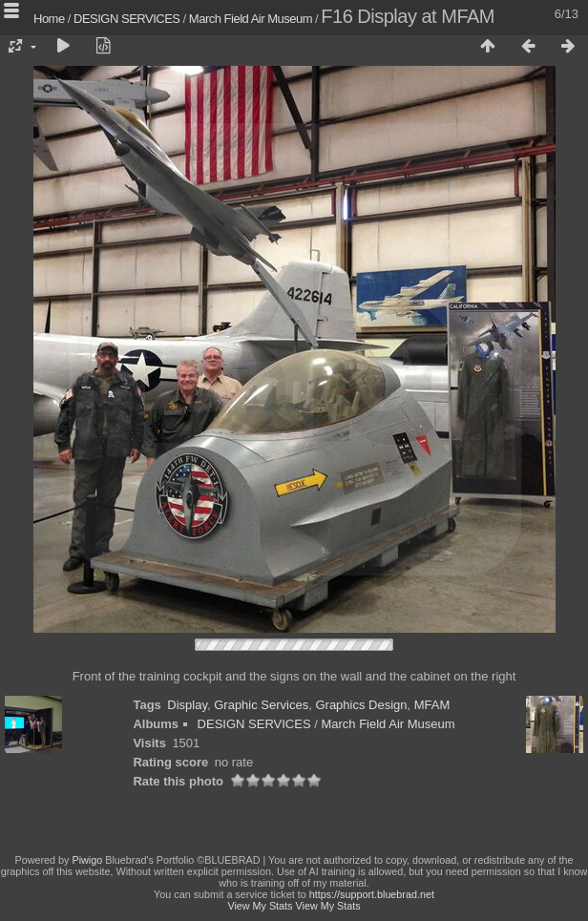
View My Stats (260, 906)
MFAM (432, 705)
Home (49, 19)
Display (187, 705)
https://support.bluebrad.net (372, 894)
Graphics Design (361, 705)
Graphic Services (261, 705)
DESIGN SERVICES (126, 19)
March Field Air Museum (251, 19)
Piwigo (87, 860)
